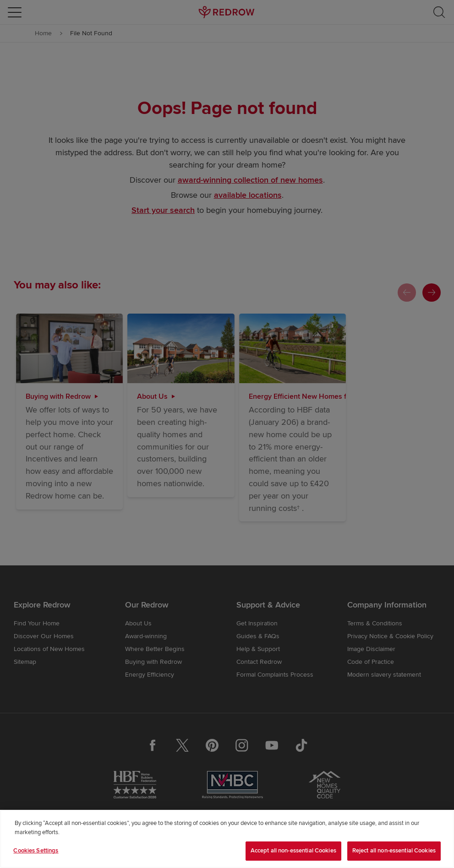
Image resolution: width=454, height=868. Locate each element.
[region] (227, 839)
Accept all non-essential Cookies (293, 851)
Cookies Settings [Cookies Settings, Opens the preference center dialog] (36, 851)
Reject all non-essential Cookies (394, 851)
